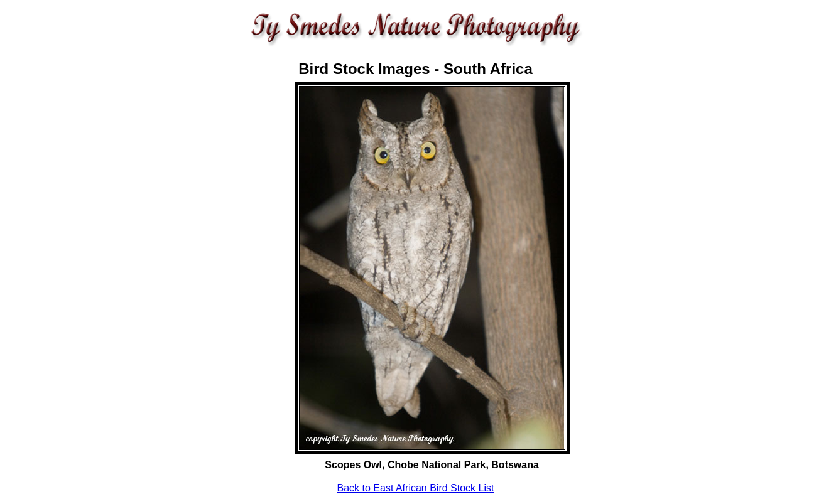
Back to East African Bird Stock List (416, 488)
